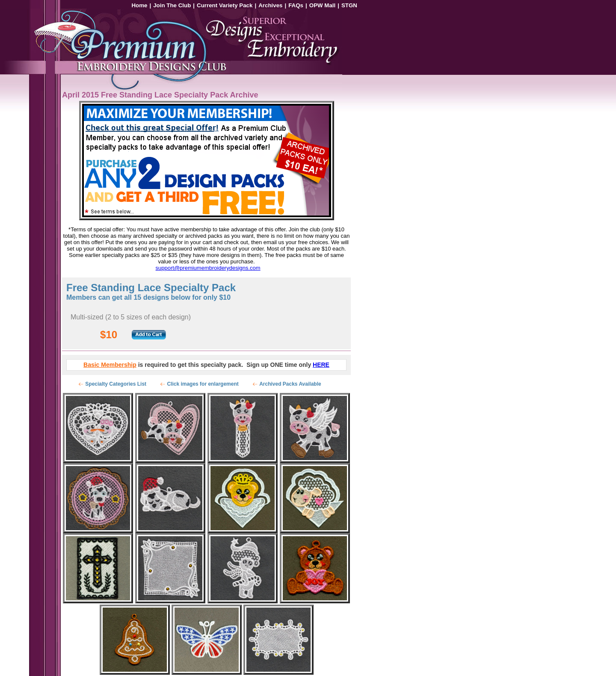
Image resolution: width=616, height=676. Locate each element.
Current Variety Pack (225, 5)
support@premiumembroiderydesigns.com (208, 268)
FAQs (296, 5)
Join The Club (172, 5)
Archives (270, 5)
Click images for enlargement (203, 384)
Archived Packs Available (290, 384)
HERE (321, 365)
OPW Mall (322, 5)
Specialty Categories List (116, 384)
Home (139, 5)
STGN (349, 5)
